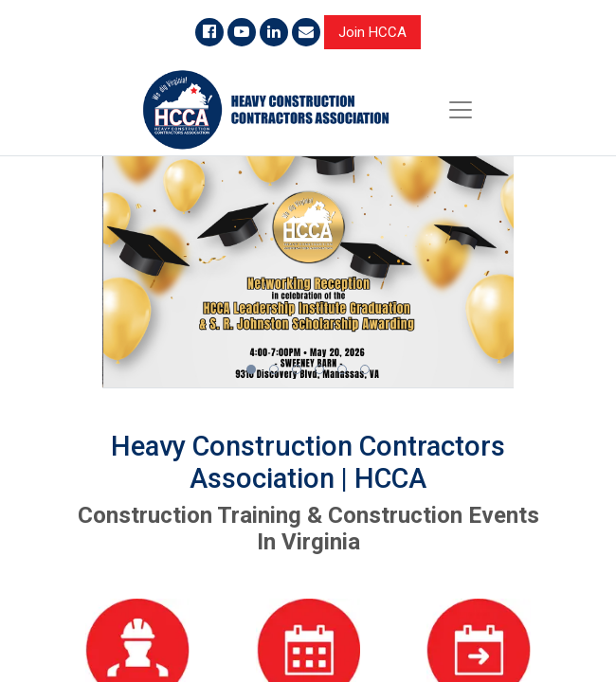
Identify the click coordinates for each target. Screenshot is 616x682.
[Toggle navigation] (461, 110)
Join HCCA (372, 32)
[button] (251, 369)
